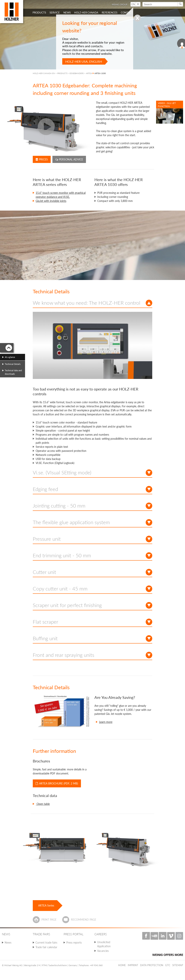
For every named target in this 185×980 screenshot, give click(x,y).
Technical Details (13, 364)
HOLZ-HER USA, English (84, 61)
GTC (168, 965)
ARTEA (89, 73)
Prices (42, 159)
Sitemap (178, 965)
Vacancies (103, 951)
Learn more (106, 722)
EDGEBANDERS (77, 73)
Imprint (133, 965)
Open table (43, 804)
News (8, 942)
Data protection (152, 965)
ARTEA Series (46, 905)
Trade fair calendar (46, 947)
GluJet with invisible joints (51, 201)
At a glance (10, 357)
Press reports (74, 942)
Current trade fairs (46, 942)
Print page (49, 920)
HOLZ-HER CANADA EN (44, 73)
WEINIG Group (120, 5)
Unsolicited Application (104, 944)
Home (122, 965)
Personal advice (69, 159)
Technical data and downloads (13, 372)
